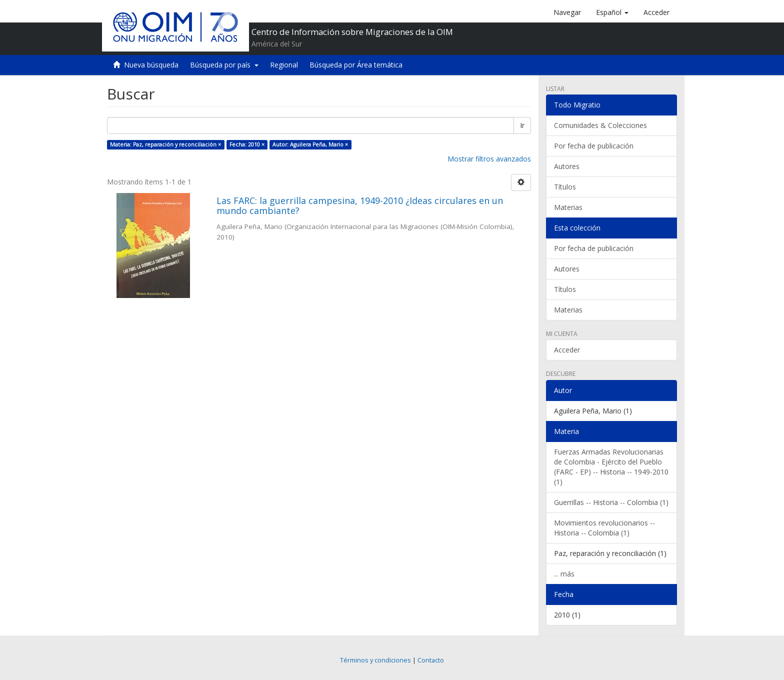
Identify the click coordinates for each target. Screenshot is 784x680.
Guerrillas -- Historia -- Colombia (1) (611, 502)
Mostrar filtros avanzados (489, 159)
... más (564, 574)
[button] (612, 12)
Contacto (431, 660)
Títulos (565, 187)
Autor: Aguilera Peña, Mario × (310, 144)
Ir (522, 125)
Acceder (567, 350)
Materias (568, 207)
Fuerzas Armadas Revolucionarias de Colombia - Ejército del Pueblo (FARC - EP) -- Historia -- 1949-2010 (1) (611, 467)
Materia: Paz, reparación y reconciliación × (165, 144)
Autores (567, 166)
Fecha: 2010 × (247, 144)
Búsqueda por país (224, 65)
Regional (284, 65)
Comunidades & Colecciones (600, 125)
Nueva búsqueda (151, 65)
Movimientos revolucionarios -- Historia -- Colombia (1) (604, 528)
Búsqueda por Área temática (356, 65)
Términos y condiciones (375, 660)
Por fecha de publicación (594, 146)
